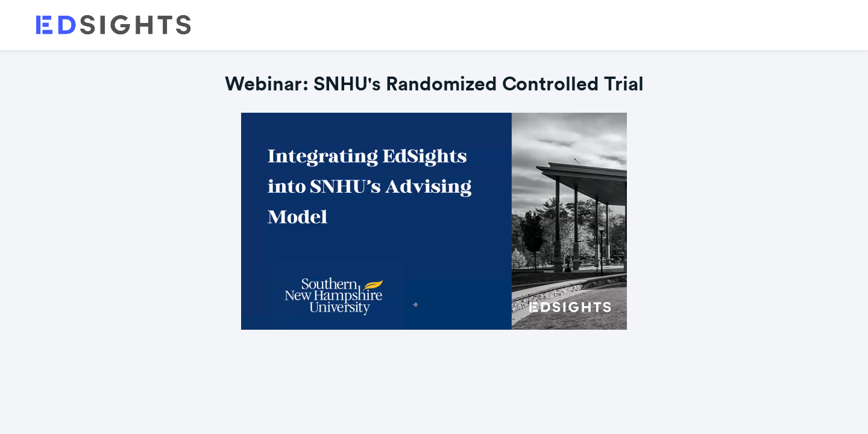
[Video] (434, 221)
